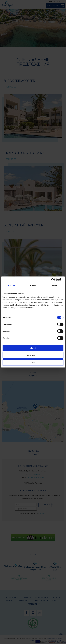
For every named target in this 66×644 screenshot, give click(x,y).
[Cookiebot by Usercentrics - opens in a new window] (54, 280)
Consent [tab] (12, 286)
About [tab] (54, 286)
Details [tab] (33, 286)
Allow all (33, 348)
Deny (33, 362)
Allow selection (33, 355)
